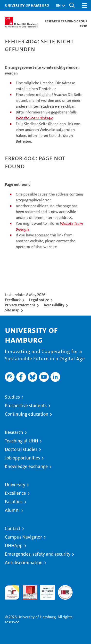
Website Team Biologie (34, 118)
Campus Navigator (23, 537)
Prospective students (26, 406)
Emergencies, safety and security (38, 554)
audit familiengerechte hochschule (12, 592)
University (15, 485)
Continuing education (27, 414)
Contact (13, 528)
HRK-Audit (45, 590)
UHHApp (14, 546)
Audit (27, 588)
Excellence (15, 493)
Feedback (13, 300)
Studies (12, 397)
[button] (59, 5)
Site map (12, 310)
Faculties (14, 502)
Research (14, 432)
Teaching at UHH (21, 441)
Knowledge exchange (26, 466)
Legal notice (39, 300)
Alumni (12, 510)
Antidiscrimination (24, 563)
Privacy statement (20, 305)
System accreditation (65, 590)
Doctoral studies (21, 449)
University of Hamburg (27, 5)
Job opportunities (22, 458)
